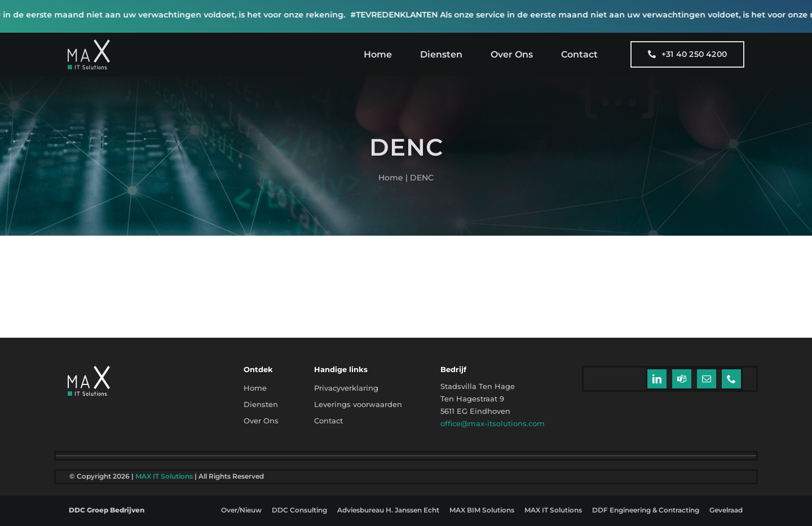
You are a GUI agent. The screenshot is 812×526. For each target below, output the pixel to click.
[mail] (707, 379)
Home (391, 178)
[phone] (731, 379)
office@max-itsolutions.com (493, 423)
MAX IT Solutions (164, 476)
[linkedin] (657, 379)
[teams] (682, 379)
